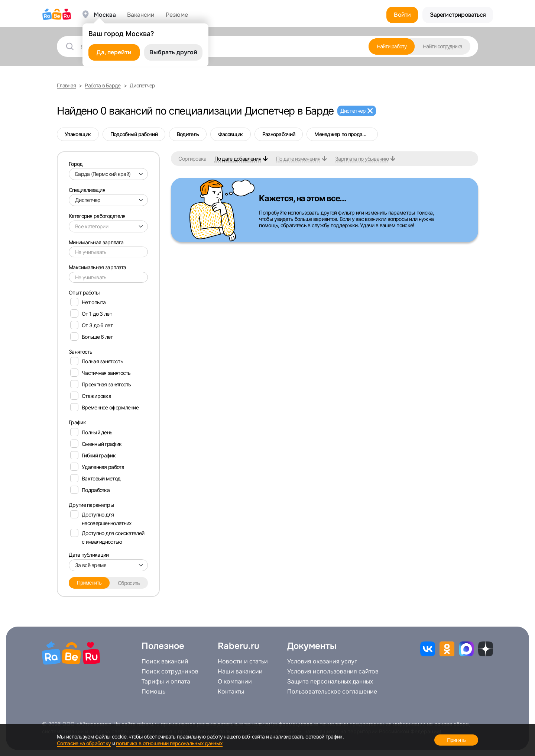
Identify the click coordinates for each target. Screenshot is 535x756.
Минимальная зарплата (96, 242)
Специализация (87, 190)
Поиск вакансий (165, 662)
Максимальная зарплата (97, 267)
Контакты (231, 692)
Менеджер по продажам (344, 134)
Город (76, 164)
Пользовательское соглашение (332, 692)
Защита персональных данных (330, 682)
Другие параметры (91, 505)
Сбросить (129, 583)
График (77, 422)
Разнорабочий (279, 134)
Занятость (81, 352)
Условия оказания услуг (322, 662)
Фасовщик (230, 134)
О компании (235, 682)
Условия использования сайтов (333, 672)
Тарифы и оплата (166, 682)
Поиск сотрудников (170, 672)
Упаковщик (78, 134)
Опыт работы (84, 292)
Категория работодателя (97, 216)
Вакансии (141, 15)
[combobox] (108, 174)
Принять (456, 740)
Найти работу (392, 46)
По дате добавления (238, 159)
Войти (402, 15)
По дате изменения (298, 159)
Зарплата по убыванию (362, 159)
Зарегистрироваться (458, 15)
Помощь (153, 692)
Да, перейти (114, 52)
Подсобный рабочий (134, 134)
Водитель (188, 134)
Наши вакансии (240, 672)
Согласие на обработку (84, 743)
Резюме (177, 15)
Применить (89, 583)
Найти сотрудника (442, 46)
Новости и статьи (243, 662)
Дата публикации (89, 555)
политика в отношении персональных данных (169, 743)
